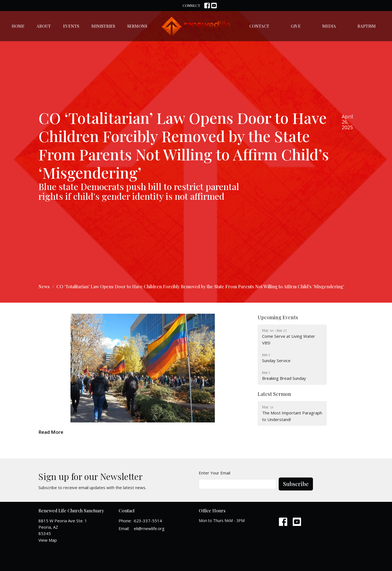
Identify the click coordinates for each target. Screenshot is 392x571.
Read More (51, 432)
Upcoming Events (278, 317)
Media (329, 26)
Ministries (103, 26)
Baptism (367, 26)
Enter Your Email (215, 473)
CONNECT (191, 5)
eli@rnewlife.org (149, 528)
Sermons (137, 26)
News (44, 286)
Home (18, 26)
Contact (259, 26)
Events (71, 26)
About (44, 26)
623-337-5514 (148, 521)
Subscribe (296, 484)
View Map (48, 540)
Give (296, 26)
